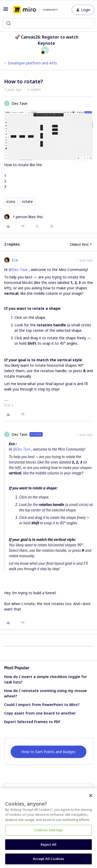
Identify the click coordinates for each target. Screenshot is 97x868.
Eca (15, 260)
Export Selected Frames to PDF (32, 722)
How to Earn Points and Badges (48, 752)
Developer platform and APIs (32, 63)
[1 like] (24, 217)
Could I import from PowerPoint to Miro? (42, 705)
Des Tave (20, 103)
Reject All (48, 844)
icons (11, 201)
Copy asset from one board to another (40, 713)
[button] (6, 11)
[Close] (91, 796)
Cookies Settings (48, 830)
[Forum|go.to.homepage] (35, 10)
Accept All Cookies (48, 859)
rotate (27, 201)
